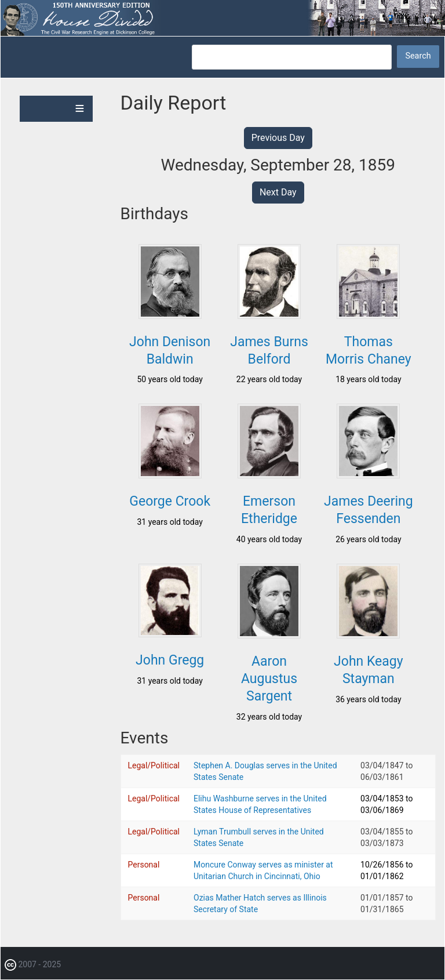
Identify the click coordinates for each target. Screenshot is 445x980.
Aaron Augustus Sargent (269, 679)
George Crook (170, 501)
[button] (170, 315)
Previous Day (278, 138)
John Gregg (170, 660)
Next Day (278, 192)
